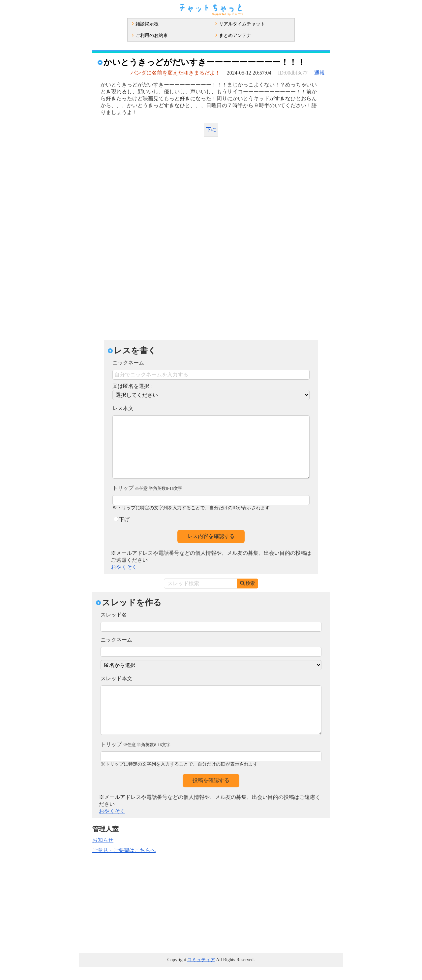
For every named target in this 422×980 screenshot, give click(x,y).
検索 (247, 597)
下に (211, 129)
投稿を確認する (211, 793)
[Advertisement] (211, 191)
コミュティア (201, 973)
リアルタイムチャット (240, 24)
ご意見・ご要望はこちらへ (124, 863)
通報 (319, 73)
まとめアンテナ (233, 35)
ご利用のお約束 (150, 35)
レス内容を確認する (211, 549)
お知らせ (103, 853)
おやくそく (124, 580)
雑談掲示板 (145, 24)
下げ (122, 533)
